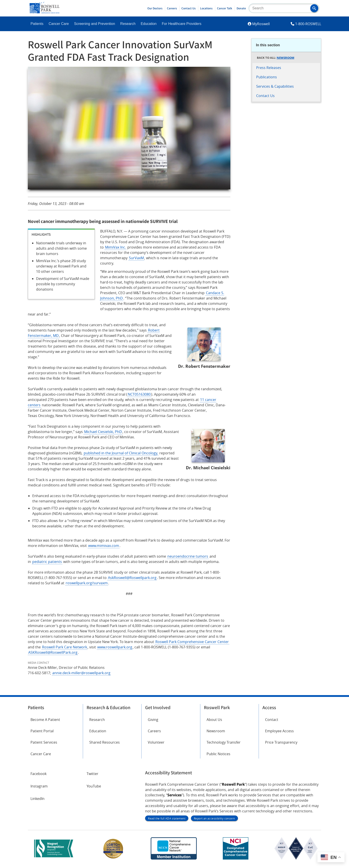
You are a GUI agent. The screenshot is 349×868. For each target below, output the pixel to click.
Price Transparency (281, 742)
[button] (314, 8)
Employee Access (279, 731)
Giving (153, 720)
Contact (272, 720)
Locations (206, 8)
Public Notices (218, 754)
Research (128, 24)
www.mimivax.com (104, 546)
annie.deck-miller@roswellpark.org (81, 673)
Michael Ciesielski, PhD (103, 432)
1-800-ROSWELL (308, 24)
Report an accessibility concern (214, 818)
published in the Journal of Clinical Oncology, (121, 453)
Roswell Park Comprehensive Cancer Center (192, 642)
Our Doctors (155, 8)
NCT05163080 (139, 394)
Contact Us (189, 8)
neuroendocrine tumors (188, 556)
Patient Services (44, 742)
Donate (241, 8)
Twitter (92, 774)
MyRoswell (261, 24)
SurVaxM (136, 258)
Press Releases (269, 68)
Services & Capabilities (275, 86)
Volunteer (156, 742)
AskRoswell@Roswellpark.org (132, 578)
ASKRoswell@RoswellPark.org (53, 652)
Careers (172, 8)
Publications (267, 77)
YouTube (94, 786)
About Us (214, 720)
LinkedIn (38, 799)
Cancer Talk (225, 8)
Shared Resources (104, 742)
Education (149, 24)
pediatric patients (47, 562)
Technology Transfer (224, 742)
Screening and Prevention (95, 24)
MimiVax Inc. (116, 247)
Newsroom (285, 58)
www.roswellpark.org (115, 647)
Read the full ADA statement (167, 818)
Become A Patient (45, 720)
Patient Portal (42, 731)
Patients (37, 24)
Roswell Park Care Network (65, 647)
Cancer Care (59, 24)
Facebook (39, 774)
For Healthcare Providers (182, 24)
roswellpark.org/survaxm (87, 583)
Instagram (39, 786)
